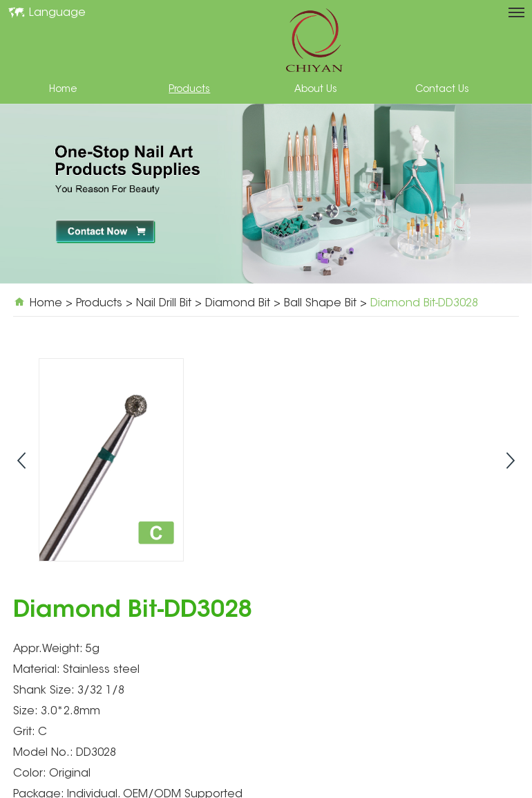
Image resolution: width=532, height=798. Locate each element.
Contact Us (442, 90)
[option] (266, 194)
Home (63, 90)
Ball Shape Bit (320, 304)
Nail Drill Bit (164, 304)
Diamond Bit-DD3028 (424, 304)
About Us (316, 90)
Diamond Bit (238, 304)
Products (189, 90)
